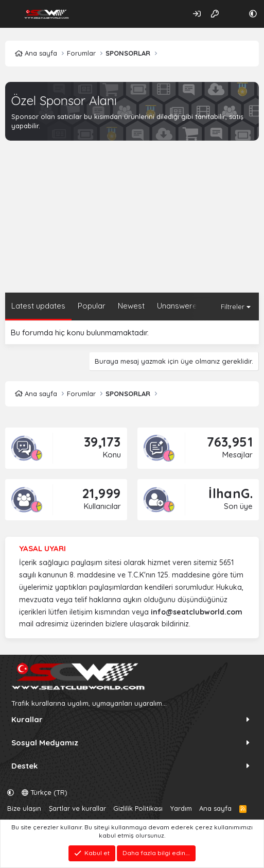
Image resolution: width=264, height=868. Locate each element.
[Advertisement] (132, 220)
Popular (92, 306)
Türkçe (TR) (45, 792)
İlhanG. (231, 493)
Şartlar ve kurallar (77, 808)
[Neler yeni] (234, 14)
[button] (253, 14)
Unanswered (179, 306)
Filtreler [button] (233, 307)
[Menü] (12, 14)
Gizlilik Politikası (138, 808)
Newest (131, 306)
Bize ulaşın (24, 808)
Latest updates (38, 306)
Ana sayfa (215, 808)
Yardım (181, 808)
